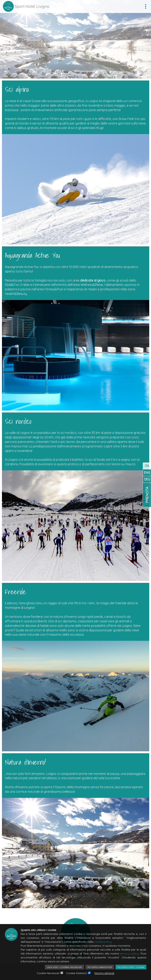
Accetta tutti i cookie (131, 967)
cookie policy (103, 942)
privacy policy (129, 953)
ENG (147, 473)
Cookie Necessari (48, 973)
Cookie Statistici (77, 973)
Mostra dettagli (104, 973)
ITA (147, 466)
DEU (147, 479)
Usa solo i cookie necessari (64, 967)
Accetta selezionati (100, 967)
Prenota (147, 495)
